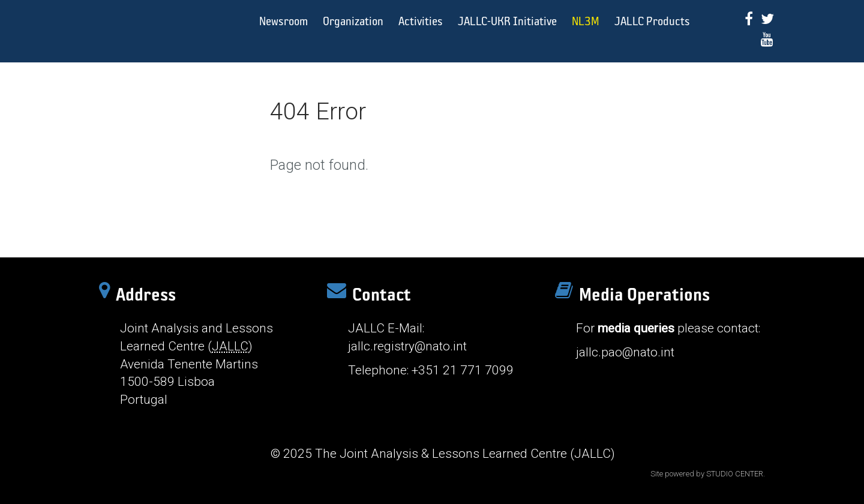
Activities (421, 21)
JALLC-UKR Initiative (507, 21)
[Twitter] (767, 19)
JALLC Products (652, 21)
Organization (353, 21)
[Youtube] (767, 39)
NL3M (586, 21)
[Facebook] (749, 19)
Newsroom (283, 21)
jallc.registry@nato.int (407, 346)
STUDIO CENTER (735, 474)
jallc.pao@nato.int (625, 352)
